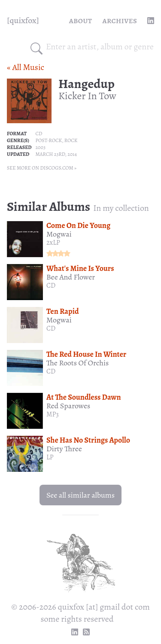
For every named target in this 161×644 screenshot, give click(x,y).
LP (50, 457)
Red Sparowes (68, 406)
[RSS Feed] (86, 632)
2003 (40, 147)
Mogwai (59, 234)
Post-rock (49, 140)
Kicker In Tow (87, 96)
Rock (71, 140)
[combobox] (100, 47)
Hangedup (87, 84)
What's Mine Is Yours (80, 268)
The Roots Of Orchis (77, 363)
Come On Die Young (78, 225)
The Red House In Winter (86, 354)
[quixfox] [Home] (23, 20)
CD (39, 134)
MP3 (53, 414)
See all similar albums (80, 495)
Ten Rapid (63, 311)
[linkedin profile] (151, 21)
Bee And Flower (71, 277)
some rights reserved (77, 619)
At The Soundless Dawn (84, 397)
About (81, 20)
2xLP (53, 243)
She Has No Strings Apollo (88, 440)
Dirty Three (64, 449)
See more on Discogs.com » (42, 168)
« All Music (26, 67)
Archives (120, 20)
